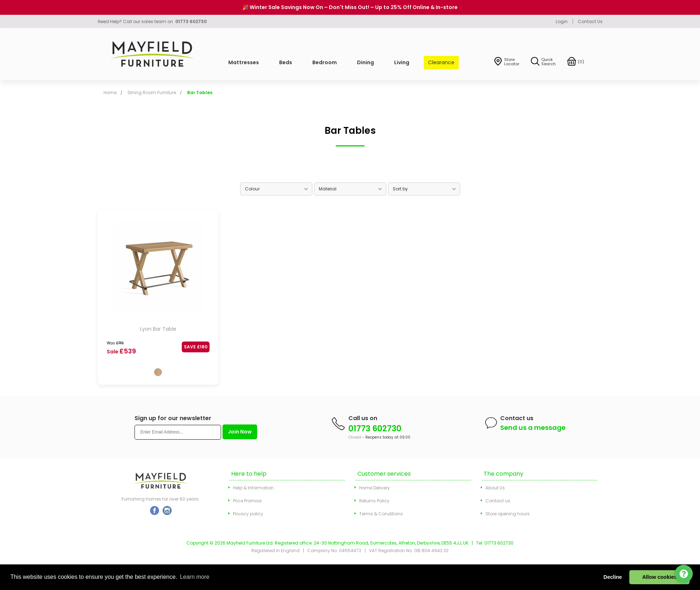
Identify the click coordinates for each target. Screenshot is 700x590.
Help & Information (253, 488)
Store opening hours (508, 514)
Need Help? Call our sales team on (152, 21)
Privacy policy (248, 514)
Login (562, 21)
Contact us (498, 501)
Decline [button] (613, 577)
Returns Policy (374, 501)
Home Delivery (375, 488)
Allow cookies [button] (660, 577)
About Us (495, 488)
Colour (252, 189)
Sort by (400, 189)
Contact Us (590, 21)
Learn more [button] (195, 577)
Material (328, 189)
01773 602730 (375, 429)
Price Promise (247, 501)
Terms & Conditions (381, 514)
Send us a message (533, 428)
